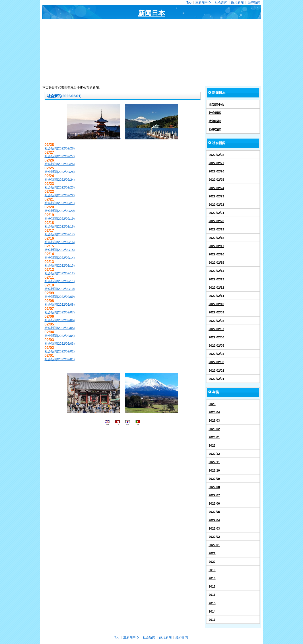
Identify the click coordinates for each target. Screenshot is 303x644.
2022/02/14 (216, 271)
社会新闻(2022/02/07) (60, 312)
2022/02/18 (216, 238)
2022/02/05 (216, 346)
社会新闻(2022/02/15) (60, 250)
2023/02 (214, 429)
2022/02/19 (216, 229)
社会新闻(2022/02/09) (60, 297)
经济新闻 (254, 2)
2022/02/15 (216, 263)
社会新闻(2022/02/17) (60, 234)
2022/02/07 (216, 329)
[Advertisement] (152, 52)
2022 (212, 445)
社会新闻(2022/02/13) (60, 265)
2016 (212, 595)
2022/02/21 (216, 213)
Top (189, 2)
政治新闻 (237, 2)
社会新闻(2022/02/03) (60, 344)
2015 (212, 603)
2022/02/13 (216, 279)
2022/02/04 (216, 354)
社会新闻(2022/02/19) (60, 219)
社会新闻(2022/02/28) (60, 148)
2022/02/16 (216, 254)
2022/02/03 (216, 362)
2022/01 (214, 545)
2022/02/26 (216, 171)
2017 (212, 586)
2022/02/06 (216, 337)
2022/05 (214, 512)
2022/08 (214, 487)
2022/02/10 (216, 304)
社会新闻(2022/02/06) (60, 320)
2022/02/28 (216, 155)
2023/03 (214, 420)
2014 (212, 611)
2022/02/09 (216, 312)
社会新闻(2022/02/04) (60, 336)
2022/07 (214, 495)
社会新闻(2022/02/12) (60, 273)
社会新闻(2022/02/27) (60, 156)
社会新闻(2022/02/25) (60, 172)
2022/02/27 (216, 163)
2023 (212, 404)
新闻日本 (152, 13)
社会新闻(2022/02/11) (60, 281)
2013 (212, 620)
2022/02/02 (216, 371)
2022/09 (214, 479)
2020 (212, 562)
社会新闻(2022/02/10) (60, 289)
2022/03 (214, 528)
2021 (212, 553)
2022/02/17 (216, 246)
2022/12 (214, 454)
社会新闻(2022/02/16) (60, 242)
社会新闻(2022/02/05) (60, 328)
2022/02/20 (216, 221)
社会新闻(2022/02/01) (60, 359)
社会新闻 (221, 2)
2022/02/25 (216, 180)
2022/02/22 (216, 205)
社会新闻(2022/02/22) (60, 195)
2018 (212, 578)
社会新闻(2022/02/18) (60, 226)
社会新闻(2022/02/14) (60, 258)
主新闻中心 (203, 2)
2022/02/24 (216, 188)
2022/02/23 (216, 196)
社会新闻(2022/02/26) (60, 164)
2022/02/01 (216, 379)
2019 (212, 570)
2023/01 (214, 437)
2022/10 (214, 470)
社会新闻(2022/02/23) (60, 187)
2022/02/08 (216, 321)
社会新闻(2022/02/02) (60, 351)
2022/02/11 (216, 296)
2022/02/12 (216, 288)
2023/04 (214, 412)
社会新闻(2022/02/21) (60, 203)
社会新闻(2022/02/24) (60, 180)
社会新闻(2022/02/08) (60, 304)
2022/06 (214, 503)
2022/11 (214, 462)
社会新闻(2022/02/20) (60, 211)
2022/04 (214, 520)
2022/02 (214, 537)
